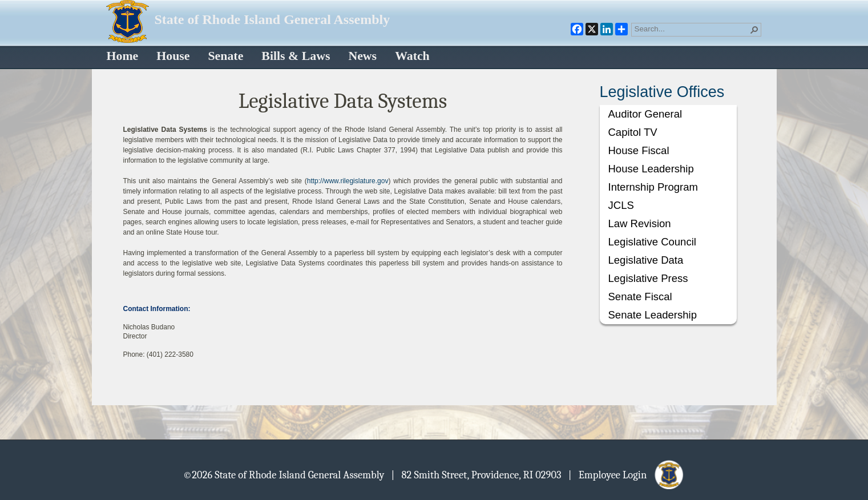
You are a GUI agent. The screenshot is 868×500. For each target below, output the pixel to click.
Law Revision (640, 223)
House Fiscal (639, 150)
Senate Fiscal (640, 297)
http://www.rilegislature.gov (348, 181)
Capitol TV (633, 132)
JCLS (621, 205)
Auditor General (645, 114)
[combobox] (692, 29)
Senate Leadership (653, 315)
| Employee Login (627, 474)
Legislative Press (648, 278)
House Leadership (651, 169)
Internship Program (653, 187)
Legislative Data (646, 260)
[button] (754, 30)
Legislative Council (652, 242)
